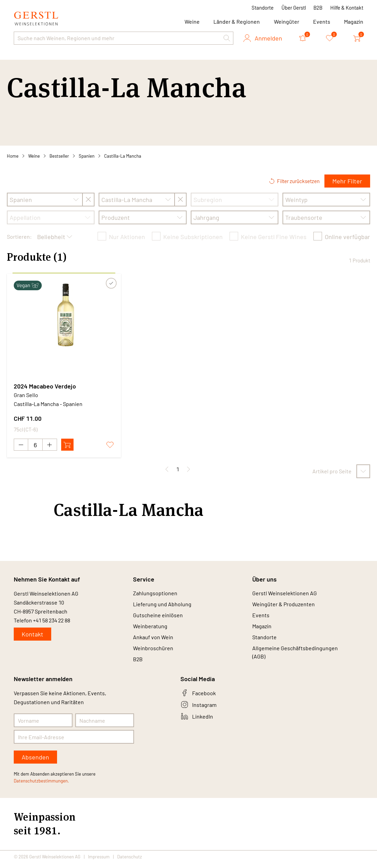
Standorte (263, 8)
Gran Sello (26, 395)
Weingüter (287, 21)
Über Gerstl (294, 8)
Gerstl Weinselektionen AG (285, 594)
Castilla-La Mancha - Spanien (48, 404)
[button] (227, 38)
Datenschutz (130, 862)
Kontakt (32, 634)
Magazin (354, 21)
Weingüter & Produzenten (284, 605)
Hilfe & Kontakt (347, 8)
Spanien (87, 156)
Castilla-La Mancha (123, 156)
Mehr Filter (347, 181)
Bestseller (59, 156)
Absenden (35, 762)
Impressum (99, 862)
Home (13, 156)
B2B (318, 8)
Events (322, 21)
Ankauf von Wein (153, 640)
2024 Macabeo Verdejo (45, 386)
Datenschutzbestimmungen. (41, 786)
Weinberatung (150, 629)
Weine (34, 156)
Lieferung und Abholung (162, 605)
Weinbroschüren (153, 652)
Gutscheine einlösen (158, 617)
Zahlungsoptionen (155, 594)
